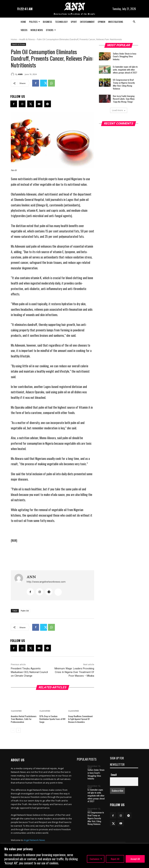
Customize (94, 859)
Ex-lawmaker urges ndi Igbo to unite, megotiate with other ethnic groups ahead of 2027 (125, 70)
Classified (16, 711)
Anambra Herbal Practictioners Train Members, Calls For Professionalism (24, 719)
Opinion (101, 22)
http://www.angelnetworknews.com (46, 582)
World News (37, 30)
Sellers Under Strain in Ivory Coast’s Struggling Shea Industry (125, 56)
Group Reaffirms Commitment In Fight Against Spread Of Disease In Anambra (80, 719)
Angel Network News (34, 840)
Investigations (116, 22)
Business (47, 22)
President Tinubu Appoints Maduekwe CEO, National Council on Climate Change (29, 672)
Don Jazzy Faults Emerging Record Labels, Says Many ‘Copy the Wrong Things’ (124, 99)
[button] (134, 22)
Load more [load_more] (119, 110)
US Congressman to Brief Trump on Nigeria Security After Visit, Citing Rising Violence (124, 84)
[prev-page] (13, 730)
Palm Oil (25, 611)
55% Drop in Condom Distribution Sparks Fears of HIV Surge (52, 719)
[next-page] (18, 730)
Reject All (115, 859)
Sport (74, 22)
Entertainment (87, 22)
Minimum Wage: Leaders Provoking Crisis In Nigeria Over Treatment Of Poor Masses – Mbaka (74, 672)
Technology (61, 22)
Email (114, 775)
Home (23, 22)
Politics (35, 22)
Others (51, 30)
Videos (24, 30)
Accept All (135, 859)
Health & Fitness (27, 39)
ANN (20, 74)
